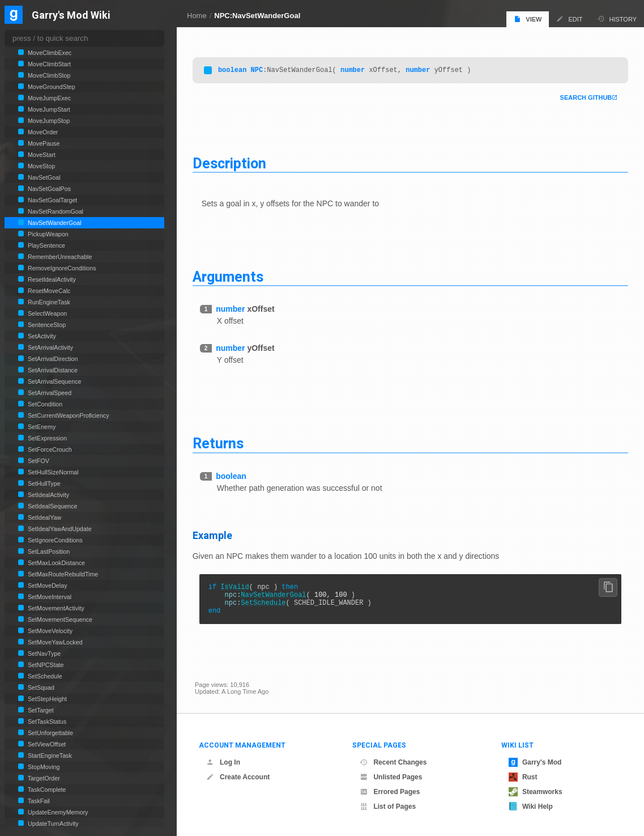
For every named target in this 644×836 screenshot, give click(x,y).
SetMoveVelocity (49, 631)
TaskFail (38, 801)
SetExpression (46, 438)
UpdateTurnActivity (52, 824)
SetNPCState (45, 665)
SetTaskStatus (46, 722)
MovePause (43, 143)
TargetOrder (43, 778)
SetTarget (40, 710)
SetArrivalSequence (54, 381)
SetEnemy (41, 427)
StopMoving (43, 767)
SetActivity (41, 336)
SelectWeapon (46, 313)
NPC (259, 71)
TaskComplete (46, 790)
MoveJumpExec (48, 98)
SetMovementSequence (59, 619)
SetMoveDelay (46, 585)
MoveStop (40, 166)
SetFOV (38, 461)
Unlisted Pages (391, 777)
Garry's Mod (535, 762)
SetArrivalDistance (52, 370)
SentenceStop (46, 325)
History (617, 19)
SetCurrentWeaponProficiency (68, 415)
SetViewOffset (46, 744)
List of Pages (388, 807)
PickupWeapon (47, 234)
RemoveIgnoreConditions (61, 268)
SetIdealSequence (52, 506)
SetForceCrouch (49, 449)
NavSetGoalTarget (52, 200)
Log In (223, 762)
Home (197, 16)
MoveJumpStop (48, 121)
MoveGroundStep (51, 87)
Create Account (238, 777)
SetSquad (40, 688)
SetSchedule (266, 608)
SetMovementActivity (55, 608)
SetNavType (43, 653)
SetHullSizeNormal (52, 472)
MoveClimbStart (48, 64)
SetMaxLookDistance (56, 563)
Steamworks (536, 792)
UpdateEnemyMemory (57, 812)
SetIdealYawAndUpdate (59, 529)
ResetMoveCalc (48, 291)
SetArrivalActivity (50, 347)
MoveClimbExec (49, 53)
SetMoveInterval (49, 597)
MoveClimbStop (48, 75)
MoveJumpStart (48, 109)
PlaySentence (46, 245)
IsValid (237, 589)
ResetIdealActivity (51, 279)
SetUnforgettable (50, 733)
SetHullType (43, 483)
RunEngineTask (48, 302)
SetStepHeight (46, 699)
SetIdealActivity (48, 495)
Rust (523, 777)
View (528, 19)
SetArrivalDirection (52, 359)
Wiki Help (531, 807)
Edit (569, 19)
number (355, 71)
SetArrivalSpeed (49, 393)
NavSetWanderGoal (276, 598)
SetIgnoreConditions (54, 540)
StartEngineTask (49, 756)
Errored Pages (390, 792)
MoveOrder (42, 132)
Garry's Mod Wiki (71, 16)
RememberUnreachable (59, 257)
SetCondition (44, 404)
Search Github (583, 99)
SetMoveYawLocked (54, 642)
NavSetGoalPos (48, 189)
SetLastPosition (48, 551)
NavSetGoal (43, 177)
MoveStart (41, 155)
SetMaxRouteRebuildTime (62, 574)
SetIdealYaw (44, 517)
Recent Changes (393, 762)
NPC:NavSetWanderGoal (257, 16)
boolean (234, 71)
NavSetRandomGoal (55, 211)
